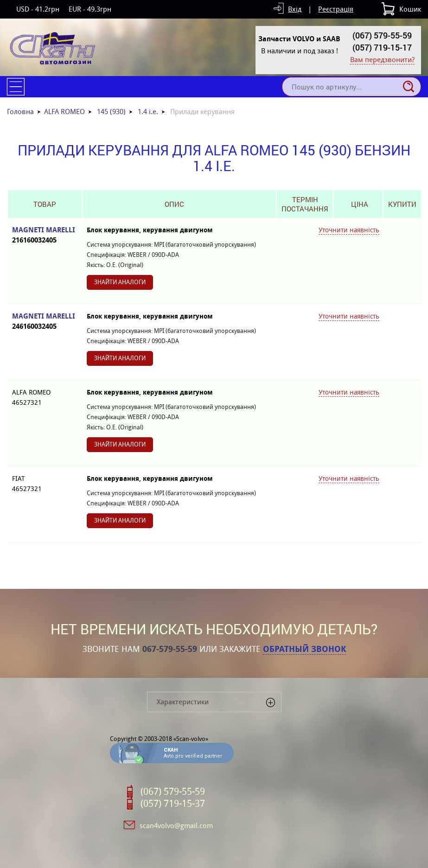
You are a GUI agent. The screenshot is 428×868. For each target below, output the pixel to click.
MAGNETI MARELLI (45, 235)
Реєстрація (336, 9)
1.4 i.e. (148, 112)
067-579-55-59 (170, 649)
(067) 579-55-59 (382, 35)
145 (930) (111, 112)
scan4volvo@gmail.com (176, 826)
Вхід (295, 9)
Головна (20, 112)
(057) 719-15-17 (382, 47)
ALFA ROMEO (64, 112)
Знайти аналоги (120, 282)
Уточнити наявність (349, 230)
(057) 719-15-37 (173, 804)
